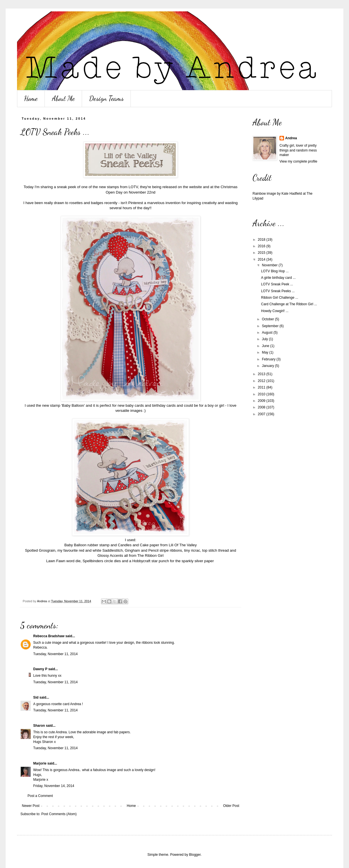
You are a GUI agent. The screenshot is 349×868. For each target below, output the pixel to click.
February (269, 359)
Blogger (195, 855)
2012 (262, 381)
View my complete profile (298, 161)
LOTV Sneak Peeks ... (278, 291)
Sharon (39, 726)
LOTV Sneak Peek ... (277, 284)
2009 (262, 401)
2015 (262, 253)
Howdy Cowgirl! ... (275, 311)
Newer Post (31, 806)
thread (223, 550)
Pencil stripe (159, 550)
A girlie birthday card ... (278, 278)
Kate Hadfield (292, 194)
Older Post (231, 806)
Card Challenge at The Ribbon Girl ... (289, 304)
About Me (63, 98)
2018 (262, 240)
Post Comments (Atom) (59, 814)
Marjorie (40, 763)
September (271, 326)
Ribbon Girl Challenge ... (280, 298)
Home (31, 98)
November (270, 265)
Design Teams (106, 98)
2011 (262, 387)
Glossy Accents (110, 556)
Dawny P (40, 669)
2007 (262, 414)
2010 (262, 394)
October (268, 319)
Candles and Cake (133, 545)
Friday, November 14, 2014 (54, 786)
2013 (262, 374)
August (268, 333)
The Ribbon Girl (150, 556)
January (268, 366)
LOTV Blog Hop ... (275, 271)
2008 (262, 407)
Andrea (291, 138)
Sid (36, 697)
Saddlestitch (113, 550)
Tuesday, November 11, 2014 (55, 654)
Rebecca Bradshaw (49, 636)
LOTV (133, 187)
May (266, 352)
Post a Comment (40, 796)
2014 (262, 259)
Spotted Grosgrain (40, 550)
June (266, 346)
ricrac (195, 550)
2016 (262, 246)
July (265, 339)
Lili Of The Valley (183, 545)
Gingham (133, 550)
